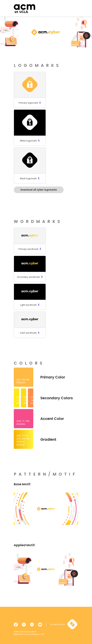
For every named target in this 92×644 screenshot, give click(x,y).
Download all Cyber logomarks (39, 190)
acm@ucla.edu (58, 624)
